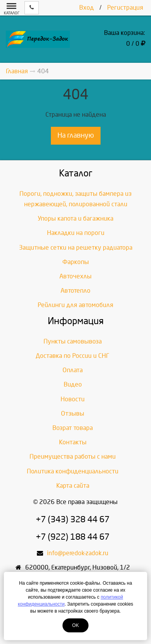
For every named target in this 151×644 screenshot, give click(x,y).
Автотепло (75, 291)
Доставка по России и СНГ (73, 356)
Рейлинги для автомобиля (75, 305)
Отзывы (73, 414)
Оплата (73, 370)
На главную (76, 136)
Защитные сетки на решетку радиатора (76, 248)
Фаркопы (76, 262)
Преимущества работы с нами (73, 457)
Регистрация (125, 8)
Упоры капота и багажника (75, 218)
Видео (73, 384)
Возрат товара (73, 428)
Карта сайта (73, 486)
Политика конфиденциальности (73, 471)
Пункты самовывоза (73, 341)
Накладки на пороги (76, 233)
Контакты (73, 442)
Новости (73, 399)
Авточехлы (75, 276)
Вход (87, 8)
